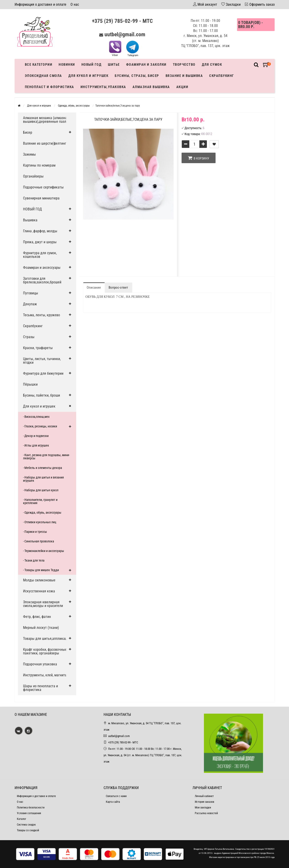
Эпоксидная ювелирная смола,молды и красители (43, 604)
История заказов (204, 802)
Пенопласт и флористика (49, 87)
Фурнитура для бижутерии (43, 373)
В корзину (199, 158)
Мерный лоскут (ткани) (41, 628)
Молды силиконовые (39, 580)
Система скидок (26, 825)
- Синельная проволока (39, 541)
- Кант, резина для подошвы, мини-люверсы (46, 457)
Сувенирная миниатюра (41, 198)
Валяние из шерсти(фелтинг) (45, 143)
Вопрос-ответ (118, 288)
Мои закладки (203, 808)
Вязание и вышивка (184, 76)
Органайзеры (33, 176)
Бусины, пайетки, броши (42, 395)
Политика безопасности (31, 808)
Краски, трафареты (38, 348)
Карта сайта (113, 802)
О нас (75, 4)
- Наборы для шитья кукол (41, 490)
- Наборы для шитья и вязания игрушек (43, 479)
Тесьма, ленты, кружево (42, 315)
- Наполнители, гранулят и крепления (40, 501)
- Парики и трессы (35, 532)
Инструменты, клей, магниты (45, 675)
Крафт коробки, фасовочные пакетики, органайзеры (45, 651)
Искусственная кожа (39, 591)
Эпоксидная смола (43, 76)
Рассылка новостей (206, 813)
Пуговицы (31, 293)
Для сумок (212, 65)
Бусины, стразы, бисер (137, 76)
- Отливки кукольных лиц (40, 522)
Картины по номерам (39, 165)
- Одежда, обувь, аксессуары (42, 512)
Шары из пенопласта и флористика (40, 688)
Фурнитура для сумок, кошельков (40, 255)
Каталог (21, 819)
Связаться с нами (116, 796)
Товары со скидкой (28, 830)
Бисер (28, 132)
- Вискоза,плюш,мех (36, 417)
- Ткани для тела (34, 560)
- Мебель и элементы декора (43, 468)
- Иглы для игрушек (36, 445)
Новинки (67, 65)
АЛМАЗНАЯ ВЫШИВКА (151, 87)
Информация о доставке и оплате (40, 4)
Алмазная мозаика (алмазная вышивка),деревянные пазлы (46, 120)
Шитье (114, 65)
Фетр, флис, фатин (37, 617)
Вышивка (30, 220)
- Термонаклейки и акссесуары (44, 551)
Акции (182, 87)
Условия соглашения (29, 813)
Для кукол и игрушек (89, 76)
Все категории (39, 65)
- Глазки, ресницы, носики (40, 426)
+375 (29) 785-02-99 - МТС (122, 21)
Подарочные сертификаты (43, 187)
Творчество (184, 65)
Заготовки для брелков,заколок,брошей (42, 280)
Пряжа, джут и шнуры (40, 242)
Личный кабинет (204, 796)
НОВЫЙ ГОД (33, 209)
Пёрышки (30, 384)
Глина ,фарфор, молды (40, 231)
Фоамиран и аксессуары (42, 268)
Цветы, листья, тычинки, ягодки (42, 361)
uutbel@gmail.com (125, 34)
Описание (94, 288)
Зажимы (29, 154)
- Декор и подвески (36, 436)
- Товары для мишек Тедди (41, 570)
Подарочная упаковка (40, 664)
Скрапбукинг (222, 76)
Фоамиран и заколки (146, 65)
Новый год (92, 65)
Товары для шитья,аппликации (47, 639)
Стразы (29, 337)
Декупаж (30, 304)
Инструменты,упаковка (103, 87)
